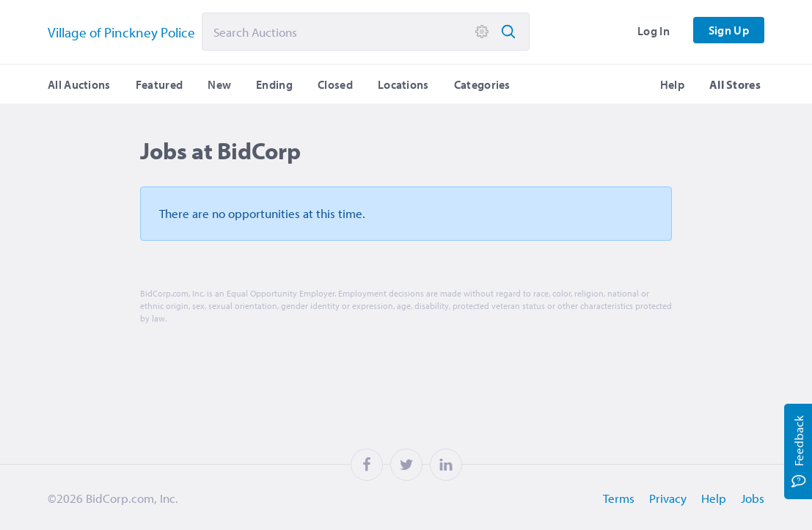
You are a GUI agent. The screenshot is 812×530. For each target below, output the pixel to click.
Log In (654, 31)
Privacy (668, 498)
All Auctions (79, 84)
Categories (482, 84)
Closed (335, 84)
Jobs (753, 498)
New (219, 84)
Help (672, 84)
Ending (274, 84)
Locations (403, 84)
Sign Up (729, 30)
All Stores (735, 84)
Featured (159, 84)
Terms (619, 498)
